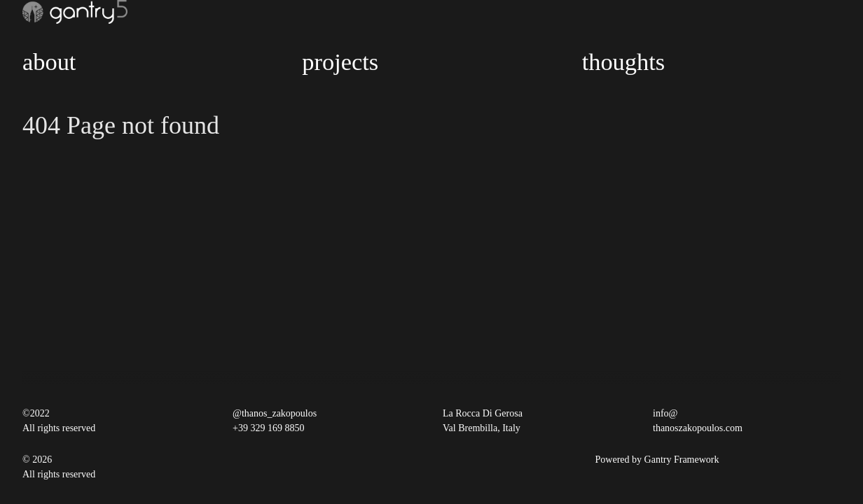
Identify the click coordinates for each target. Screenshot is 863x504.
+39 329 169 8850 (268, 428)
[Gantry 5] (75, 12)
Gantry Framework (682, 460)
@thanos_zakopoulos (275, 413)
